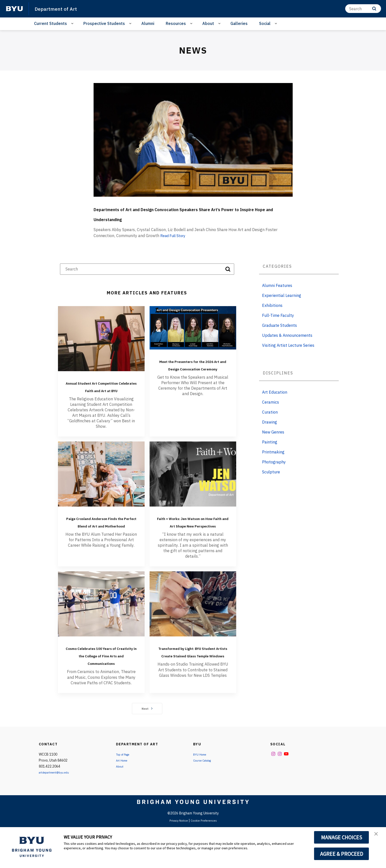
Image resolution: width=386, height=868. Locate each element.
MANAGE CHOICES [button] (342, 837)
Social (265, 23)
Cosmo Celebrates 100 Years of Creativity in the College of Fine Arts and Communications (101, 691)
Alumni (148, 23)
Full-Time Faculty (278, 325)
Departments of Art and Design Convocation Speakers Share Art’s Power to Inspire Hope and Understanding (186, 218)
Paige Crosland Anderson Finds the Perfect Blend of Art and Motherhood (101, 543)
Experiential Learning (282, 305)
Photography (274, 472)
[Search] (363, 9)
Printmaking (273, 462)
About (208, 23)
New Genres (273, 442)
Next (147, 748)
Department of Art (60, 8)
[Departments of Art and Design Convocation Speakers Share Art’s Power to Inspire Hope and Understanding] (193, 140)
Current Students (51, 23)
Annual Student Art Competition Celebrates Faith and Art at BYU (101, 400)
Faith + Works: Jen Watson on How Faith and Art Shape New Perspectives (193, 546)
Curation (270, 422)
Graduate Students (279, 335)
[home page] (14, 9)
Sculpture (271, 482)
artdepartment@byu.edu (58, 812)
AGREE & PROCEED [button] (342, 854)
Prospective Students (104, 23)
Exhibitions (272, 315)
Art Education (275, 402)
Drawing (270, 432)
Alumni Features (277, 295)
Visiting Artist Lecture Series (288, 355)
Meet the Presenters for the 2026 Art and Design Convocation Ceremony (193, 378)
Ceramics (271, 412)
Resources (176, 23)
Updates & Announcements (287, 345)
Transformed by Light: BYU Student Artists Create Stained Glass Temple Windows (193, 691)
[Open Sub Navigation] (73, 24)
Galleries (239, 23)
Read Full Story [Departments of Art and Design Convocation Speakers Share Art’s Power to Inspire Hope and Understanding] (174, 246)
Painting (270, 452)
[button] (378, 836)
